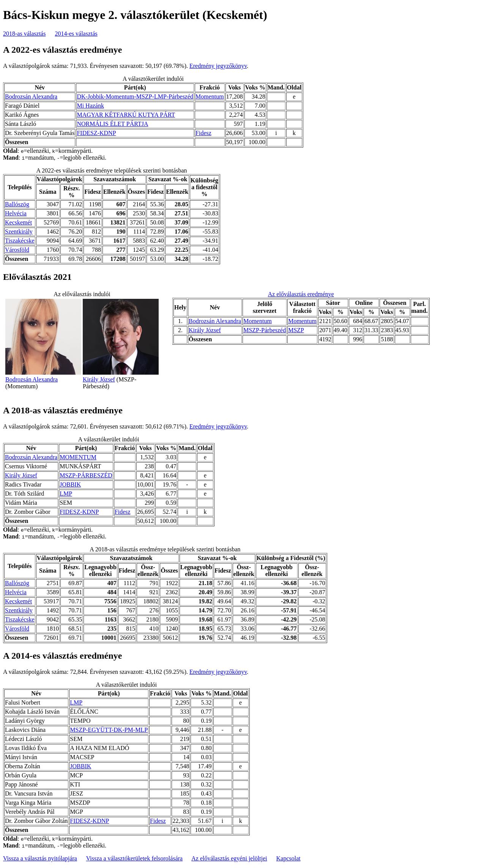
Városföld (17, 250)
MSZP (296, 330)
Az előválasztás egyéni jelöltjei (229, 858)
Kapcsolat (288, 858)
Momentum (210, 97)
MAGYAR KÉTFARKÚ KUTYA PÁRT (126, 115)
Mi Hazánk (90, 106)
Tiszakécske (20, 241)
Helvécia (16, 213)
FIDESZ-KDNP (96, 133)
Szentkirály (19, 232)
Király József (99, 379)
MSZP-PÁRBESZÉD (86, 475)
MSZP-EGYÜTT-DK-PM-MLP (109, 730)
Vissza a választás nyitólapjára (40, 858)
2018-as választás (24, 34)
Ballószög (17, 204)
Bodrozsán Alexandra (31, 97)
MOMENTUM (78, 457)
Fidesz (203, 133)
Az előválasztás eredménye (301, 294)
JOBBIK (70, 484)
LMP (66, 494)
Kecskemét (18, 222)
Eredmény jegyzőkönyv (218, 66)
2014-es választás (76, 34)
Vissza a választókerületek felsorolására (134, 858)
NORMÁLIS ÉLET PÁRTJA (112, 124)
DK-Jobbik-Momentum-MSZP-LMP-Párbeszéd (135, 97)
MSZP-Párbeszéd (265, 330)
